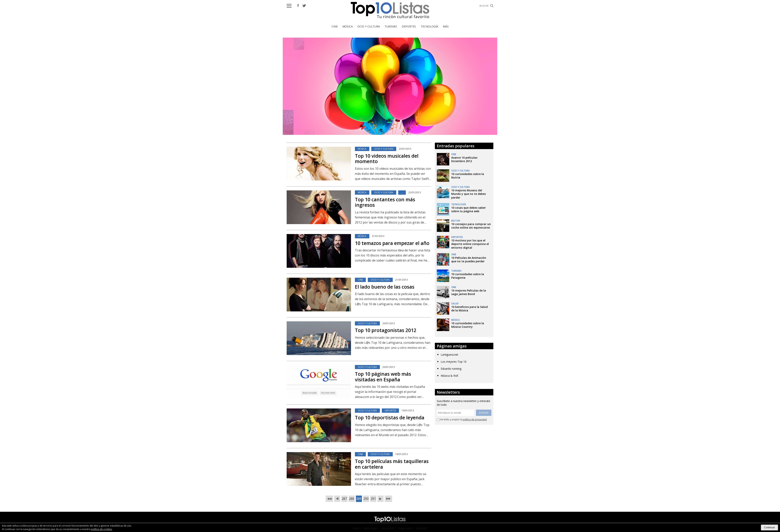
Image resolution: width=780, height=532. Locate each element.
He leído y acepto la (462, 420)
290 (366, 499)
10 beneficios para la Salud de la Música (469, 309)
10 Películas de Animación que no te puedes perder (469, 259)
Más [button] (446, 26)
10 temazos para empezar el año (392, 243)
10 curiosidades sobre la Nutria (468, 176)
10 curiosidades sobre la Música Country (468, 325)
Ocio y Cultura (369, 26)
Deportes (409, 26)
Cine (335, 26)
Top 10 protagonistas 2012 (386, 330)
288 (351, 499)
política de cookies (101, 529)
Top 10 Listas (390, 10)
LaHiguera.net (449, 355)
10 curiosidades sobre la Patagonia (468, 276)
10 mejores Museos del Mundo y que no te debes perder (468, 194)
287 (344, 499)
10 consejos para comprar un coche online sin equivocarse (471, 226)
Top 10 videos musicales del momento (387, 159)
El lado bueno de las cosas (385, 287)
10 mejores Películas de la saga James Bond (469, 292)
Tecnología (429, 26)
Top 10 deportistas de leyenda (390, 417)
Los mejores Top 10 (454, 362)
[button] (289, 6)
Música (348, 26)
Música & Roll (449, 376)
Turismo (391, 26)
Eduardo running (451, 369)
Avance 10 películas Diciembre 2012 (464, 159)
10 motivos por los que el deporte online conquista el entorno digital (470, 244)
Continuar (769, 527)
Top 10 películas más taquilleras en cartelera (392, 464)
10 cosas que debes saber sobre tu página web (468, 209)
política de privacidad (475, 419)
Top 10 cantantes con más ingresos (385, 202)
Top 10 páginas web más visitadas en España (383, 377)
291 (373, 499)
